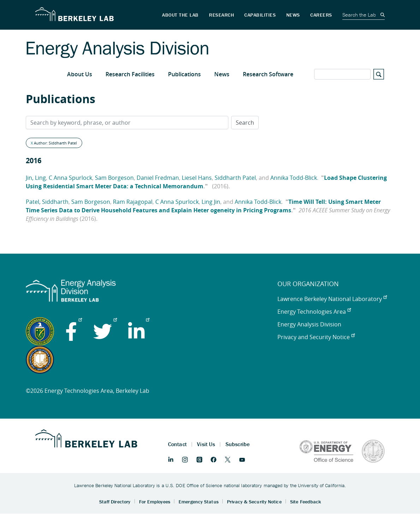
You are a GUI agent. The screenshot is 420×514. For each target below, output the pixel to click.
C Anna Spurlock (70, 178)
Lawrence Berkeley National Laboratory (332, 299)
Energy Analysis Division (309, 324)
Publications (184, 74)
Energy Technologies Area (314, 312)
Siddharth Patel (235, 178)
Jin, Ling (36, 178)
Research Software (268, 74)
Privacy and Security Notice (316, 337)
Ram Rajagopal (133, 202)
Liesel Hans (197, 178)
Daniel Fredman (158, 178)
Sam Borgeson (114, 178)
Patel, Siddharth (47, 202)
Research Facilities (130, 74)
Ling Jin (211, 202)
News (222, 74)
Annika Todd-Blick (294, 178)
